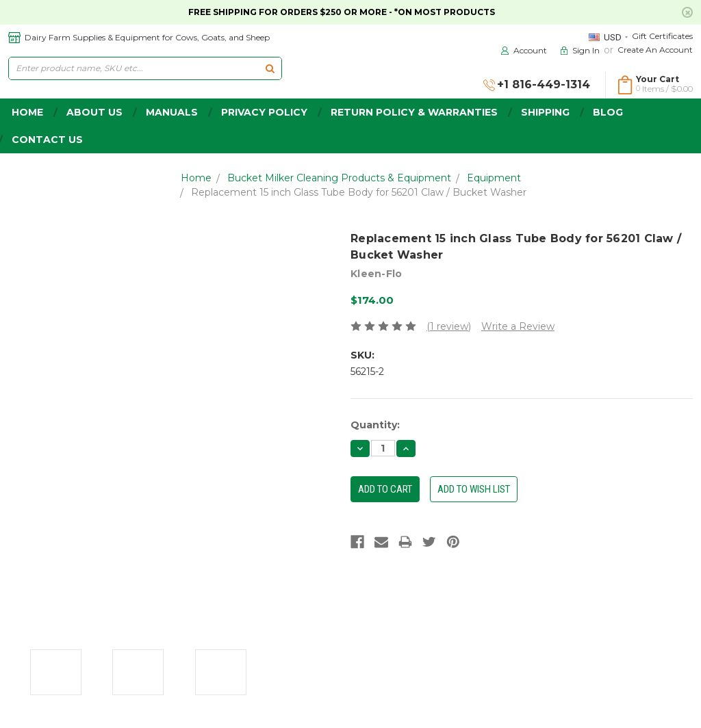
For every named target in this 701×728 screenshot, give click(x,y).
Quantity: (375, 425)
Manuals (172, 112)
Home (196, 178)
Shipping (545, 112)
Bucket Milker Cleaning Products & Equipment (339, 178)
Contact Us (47, 140)
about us (94, 112)
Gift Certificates (662, 36)
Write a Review (518, 326)
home (27, 112)
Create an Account (655, 50)
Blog (608, 112)
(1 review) (449, 326)
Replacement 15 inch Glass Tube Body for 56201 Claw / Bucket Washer (359, 192)
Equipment (494, 178)
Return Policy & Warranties (414, 112)
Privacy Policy (264, 112)
